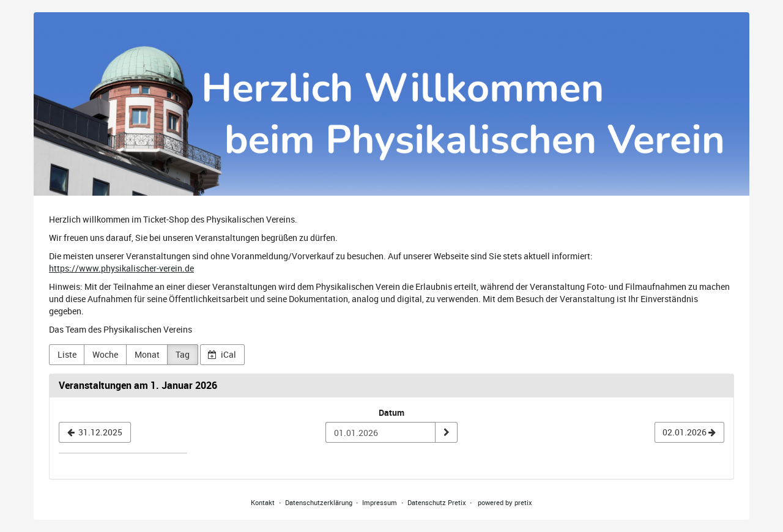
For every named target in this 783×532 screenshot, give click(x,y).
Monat (147, 354)
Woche (105, 354)
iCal (222, 354)
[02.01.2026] (689, 432)
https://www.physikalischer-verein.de (121, 268)
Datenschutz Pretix (437, 502)
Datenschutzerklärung (319, 502)
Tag (183, 354)
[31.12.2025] (95, 432)
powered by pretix (505, 502)
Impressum (380, 502)
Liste (67, 354)
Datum (391, 412)
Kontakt (263, 502)
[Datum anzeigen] (446, 432)
